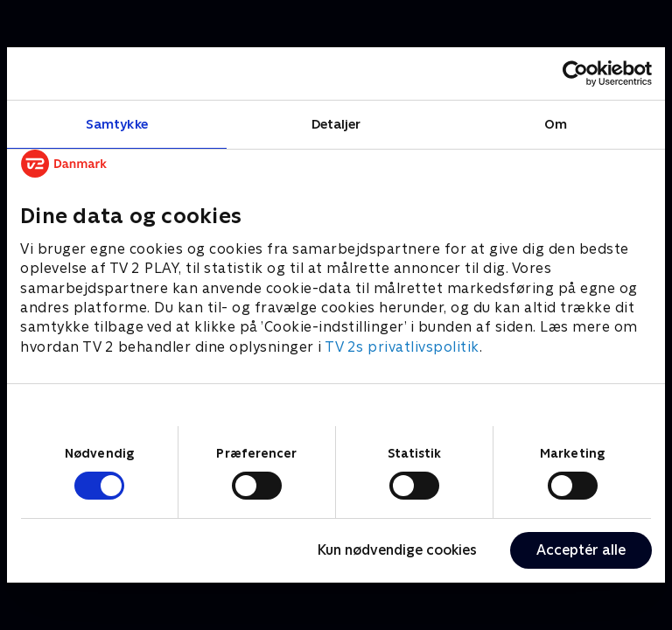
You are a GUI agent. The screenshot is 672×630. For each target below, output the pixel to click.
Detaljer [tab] (336, 124)
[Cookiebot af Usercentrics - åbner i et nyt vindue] (575, 73)
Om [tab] (556, 124)
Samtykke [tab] (117, 124)
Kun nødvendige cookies (397, 550)
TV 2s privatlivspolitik (402, 347)
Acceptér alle (581, 550)
